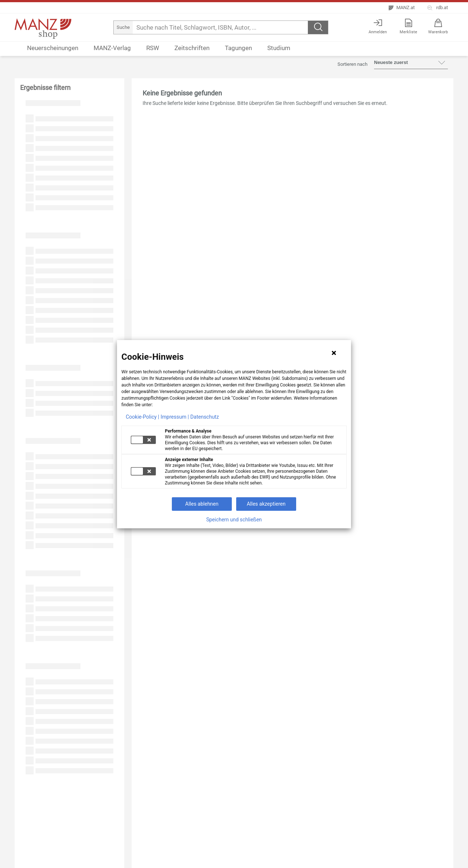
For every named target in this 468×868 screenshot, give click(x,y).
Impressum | (175, 417)
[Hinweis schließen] (334, 353)
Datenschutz (205, 417)
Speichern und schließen (234, 520)
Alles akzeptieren (266, 504)
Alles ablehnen (202, 504)
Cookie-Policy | (142, 417)
